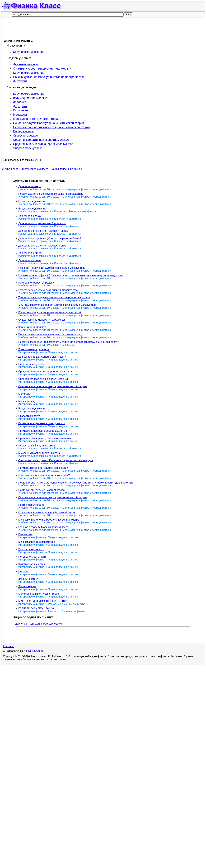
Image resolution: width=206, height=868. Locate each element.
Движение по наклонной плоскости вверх (43, 231)
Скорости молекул (25, 136)
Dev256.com (36, 651)
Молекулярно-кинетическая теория (37, 119)
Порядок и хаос (23, 131)
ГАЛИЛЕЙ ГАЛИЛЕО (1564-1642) (38, 609)
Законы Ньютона (28, 579)
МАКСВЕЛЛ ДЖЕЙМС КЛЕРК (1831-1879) (43, 601)
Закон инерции (27, 586)
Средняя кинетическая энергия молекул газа (43, 144)
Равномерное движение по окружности (42, 423)
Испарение (20, 110)
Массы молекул (28, 401)
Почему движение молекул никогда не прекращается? (49, 77)
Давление (20, 102)
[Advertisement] (60, 28)
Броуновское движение (29, 52)
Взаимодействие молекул (30, 98)
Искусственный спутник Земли (37, 446)
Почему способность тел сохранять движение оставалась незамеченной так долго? (68, 342)
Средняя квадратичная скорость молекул (41, 140)
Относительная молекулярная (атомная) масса (47, 512)
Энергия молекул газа (28, 148)
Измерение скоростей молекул (37, 283)
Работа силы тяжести (31, 549)
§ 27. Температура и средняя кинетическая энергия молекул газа (57, 305)
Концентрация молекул (32, 327)
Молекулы (20, 115)
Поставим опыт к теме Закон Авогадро (41, 490)
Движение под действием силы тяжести (42, 357)
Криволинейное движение (34, 349)
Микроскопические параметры (37, 542)
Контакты (9, 646)
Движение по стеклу (30, 253)
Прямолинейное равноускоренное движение (45, 438)
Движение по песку (30, 216)
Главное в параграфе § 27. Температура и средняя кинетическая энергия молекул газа (70, 275)
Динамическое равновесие (46, 624)
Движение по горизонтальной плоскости (42, 223)
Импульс (23, 572)
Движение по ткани (30, 260)
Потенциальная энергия (33, 557)
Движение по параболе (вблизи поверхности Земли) (50, 238)
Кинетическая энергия (32, 564)
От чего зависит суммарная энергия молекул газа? (49, 290)
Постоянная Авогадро (31, 505)
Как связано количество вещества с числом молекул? (51, 334)
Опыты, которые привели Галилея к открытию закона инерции (56, 460)
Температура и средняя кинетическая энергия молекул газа (54, 297)
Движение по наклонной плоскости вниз (42, 246)
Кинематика (25, 534)
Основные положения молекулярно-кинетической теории (51, 127)
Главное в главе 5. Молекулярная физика (43, 527)
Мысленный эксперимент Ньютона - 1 (41, 453)
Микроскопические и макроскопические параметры (49, 520)
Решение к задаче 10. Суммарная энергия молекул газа (52, 268)
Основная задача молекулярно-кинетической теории (49, 123)
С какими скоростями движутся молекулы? (42, 69)
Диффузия (20, 81)
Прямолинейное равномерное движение (43, 431)
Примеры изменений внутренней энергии (43, 468)
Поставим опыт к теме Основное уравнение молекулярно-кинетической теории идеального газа (76, 483)
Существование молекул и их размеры (42, 320)
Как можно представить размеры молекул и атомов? (50, 312)
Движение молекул (26, 64)
